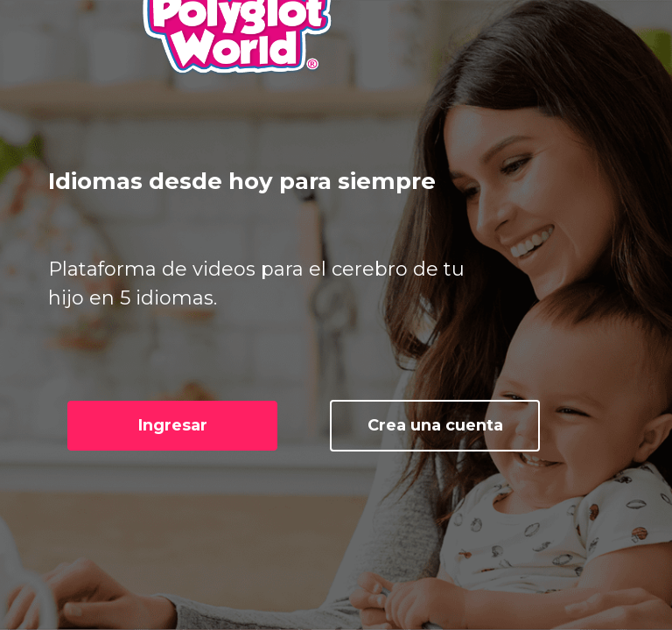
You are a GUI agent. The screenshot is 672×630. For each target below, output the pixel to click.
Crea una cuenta (435, 425)
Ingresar (173, 425)
